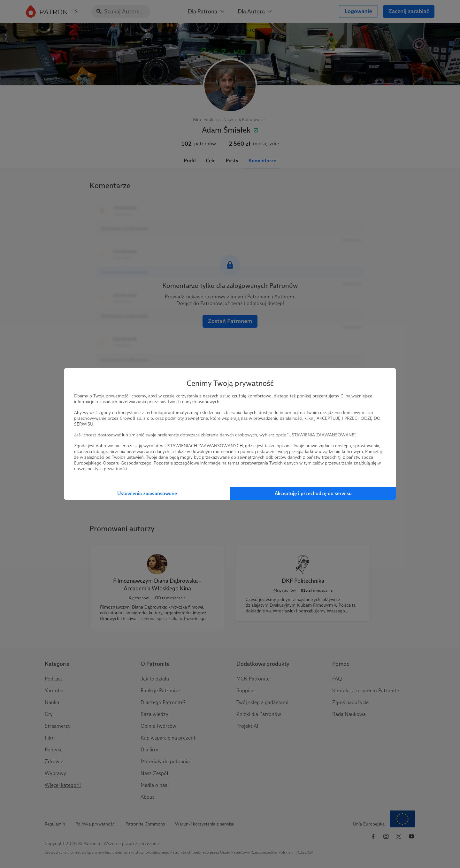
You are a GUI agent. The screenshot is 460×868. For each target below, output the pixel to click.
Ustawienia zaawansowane (147, 493)
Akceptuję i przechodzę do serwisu (313, 493)
